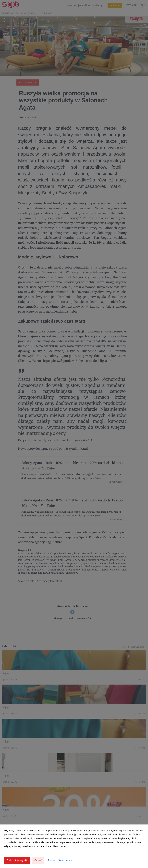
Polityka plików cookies (60, 860)
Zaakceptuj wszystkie (17, 860)
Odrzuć (38, 860)
